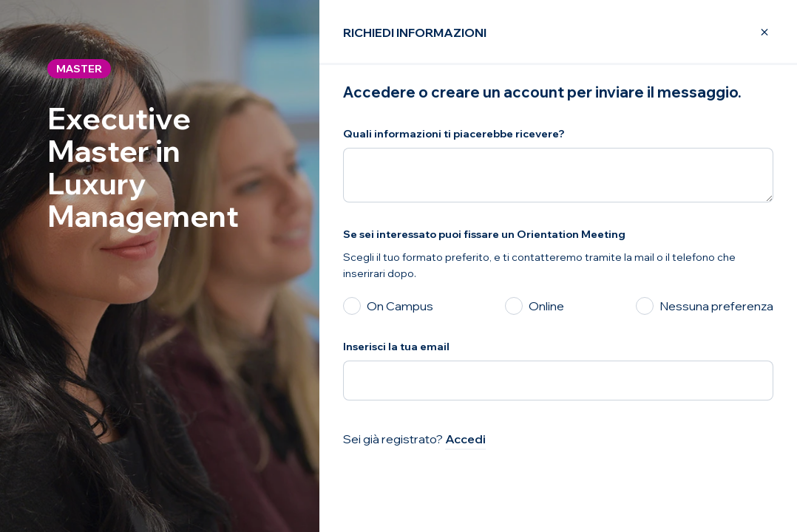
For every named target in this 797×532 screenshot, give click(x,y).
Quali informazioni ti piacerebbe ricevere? (454, 134)
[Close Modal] (756, 33)
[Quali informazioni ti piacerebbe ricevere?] (558, 175)
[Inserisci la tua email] (558, 381)
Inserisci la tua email (396, 347)
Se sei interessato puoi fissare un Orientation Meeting (484, 234)
